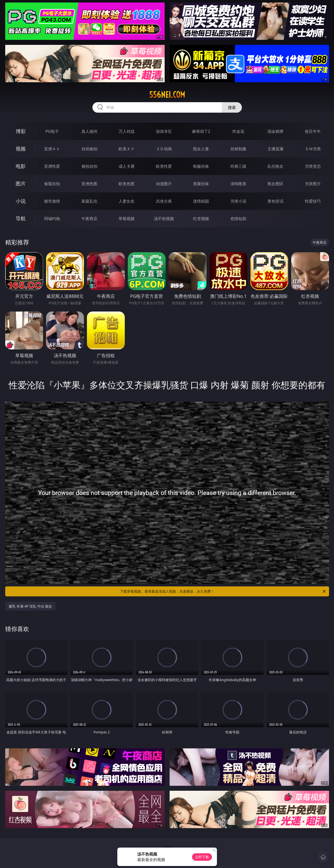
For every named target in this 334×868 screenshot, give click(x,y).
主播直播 (275, 149)
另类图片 (313, 184)
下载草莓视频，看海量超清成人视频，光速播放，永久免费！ (223, 591)
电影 (21, 166)
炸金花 (238, 131)
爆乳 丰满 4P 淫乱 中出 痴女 (31, 606)
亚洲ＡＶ (52, 149)
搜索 (232, 107)
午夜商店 (89, 219)
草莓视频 (127, 219)
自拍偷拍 (89, 149)
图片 (21, 184)
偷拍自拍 (89, 166)
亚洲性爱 (52, 166)
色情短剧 (238, 219)
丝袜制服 (238, 149)
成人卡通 (127, 166)
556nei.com (167, 95)
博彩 (21, 131)
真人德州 (89, 131)
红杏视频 (201, 219)
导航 (21, 218)
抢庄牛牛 (313, 131)
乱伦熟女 (275, 166)
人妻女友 (127, 201)
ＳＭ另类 (313, 149)
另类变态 (313, 166)
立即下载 (202, 857)
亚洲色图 (89, 184)
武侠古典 (164, 201)
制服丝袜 (201, 166)
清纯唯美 (238, 184)
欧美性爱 (164, 166)
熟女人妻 (201, 149)
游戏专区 (164, 131)
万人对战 (127, 131)
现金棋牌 (275, 131)
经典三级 (238, 166)
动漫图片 (164, 184)
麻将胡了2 (201, 131)
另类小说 (238, 201)
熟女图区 (275, 184)
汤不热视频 (164, 219)
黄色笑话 (275, 201)
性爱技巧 (313, 201)
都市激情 (52, 201)
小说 (21, 201)
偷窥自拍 (52, 184)
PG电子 (52, 131)
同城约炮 (52, 219)
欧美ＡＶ (127, 149)
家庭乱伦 (89, 201)
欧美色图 (127, 184)
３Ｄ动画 (164, 149)
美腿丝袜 (201, 184)
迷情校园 (201, 201)
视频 (21, 149)
